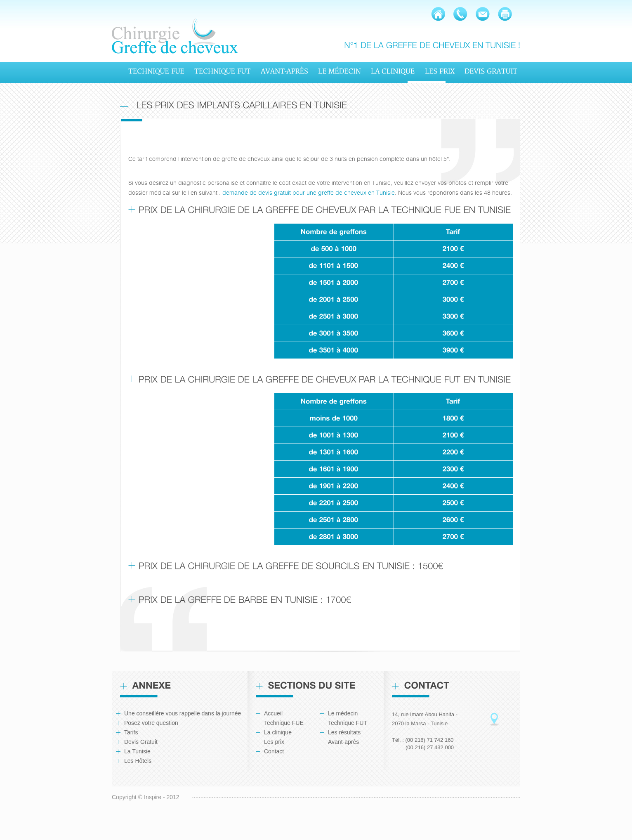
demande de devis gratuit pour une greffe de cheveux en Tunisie (309, 193)
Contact (274, 751)
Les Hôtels (138, 761)
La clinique (278, 732)
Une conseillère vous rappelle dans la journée (183, 713)
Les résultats (344, 732)
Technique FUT (348, 723)
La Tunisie (137, 751)
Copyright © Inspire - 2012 (146, 797)
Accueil (273, 713)
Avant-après (343, 742)
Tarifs (131, 732)
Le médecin (343, 713)
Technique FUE (284, 723)
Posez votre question (151, 723)
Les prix (274, 742)
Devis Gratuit (141, 742)
